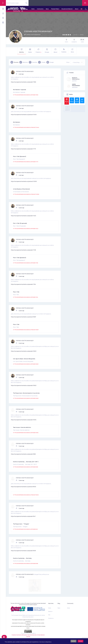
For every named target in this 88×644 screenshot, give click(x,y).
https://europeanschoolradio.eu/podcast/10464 (24, 115)
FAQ (49, 602)
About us (50, 599)
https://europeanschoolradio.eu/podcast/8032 (23, 487)
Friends (39, 51)
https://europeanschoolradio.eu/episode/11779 (23, 149)
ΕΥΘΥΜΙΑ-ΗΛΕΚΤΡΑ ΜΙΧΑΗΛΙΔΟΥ (25, 71)
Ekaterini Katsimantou (76, 78)
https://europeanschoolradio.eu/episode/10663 (24, 351)
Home (33, 9)
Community (40, 9)
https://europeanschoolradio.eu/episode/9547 (23, 516)
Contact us (51, 606)
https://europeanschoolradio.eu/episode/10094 (24, 420)
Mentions (24, 62)
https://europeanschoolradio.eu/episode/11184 (23, 284)
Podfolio (64, 51)
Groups (47, 51)
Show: (68, 62)
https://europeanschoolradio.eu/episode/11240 (23, 216)
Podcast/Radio (55, 9)
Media (30, 51)
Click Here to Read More (45, 642)
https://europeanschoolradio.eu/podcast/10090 (24, 181)
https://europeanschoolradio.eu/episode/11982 (23, 82)
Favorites (33, 62)
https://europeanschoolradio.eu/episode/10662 (24, 385)
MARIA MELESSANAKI (76, 85)
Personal (14, 62)
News (47, 9)
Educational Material (67, 9)
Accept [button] (80, 641)
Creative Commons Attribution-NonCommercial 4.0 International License (28, 623)
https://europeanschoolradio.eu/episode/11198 (23, 250)
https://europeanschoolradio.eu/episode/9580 (23, 454)
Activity (22, 51)
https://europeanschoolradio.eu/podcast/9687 (23, 317)
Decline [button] (73, 641)
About (77, 9)
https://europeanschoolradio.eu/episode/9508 (23, 551)
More (72, 51)
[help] (4, 637)
